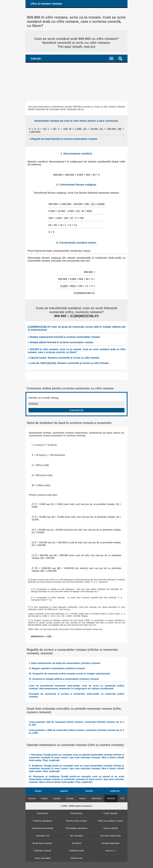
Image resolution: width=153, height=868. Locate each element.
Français (70, 798)
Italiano (83, 798)
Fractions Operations (43, 821)
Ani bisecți (77, 843)
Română (111, 798)
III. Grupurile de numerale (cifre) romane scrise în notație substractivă (69, 674)
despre (38, 791)
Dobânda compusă (42, 851)
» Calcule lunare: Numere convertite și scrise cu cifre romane (64, 358)
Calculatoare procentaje (43, 828)
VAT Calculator (77, 836)
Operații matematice (110, 843)
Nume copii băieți (43, 858)
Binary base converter (43, 843)
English (44, 798)
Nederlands (97, 798)
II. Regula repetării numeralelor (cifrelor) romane (57, 668)
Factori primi (42, 813)
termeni (89, 791)
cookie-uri (115, 791)
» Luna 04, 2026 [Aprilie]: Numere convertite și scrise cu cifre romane (68, 363)
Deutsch (32, 798)
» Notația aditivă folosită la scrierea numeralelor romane (60, 342)
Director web (76, 858)
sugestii (64, 791)
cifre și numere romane (46, 4)
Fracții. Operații (110, 813)
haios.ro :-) (110, 851)
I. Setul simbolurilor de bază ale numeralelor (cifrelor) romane (65, 663)
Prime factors (76, 813)
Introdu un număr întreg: (44, 398)
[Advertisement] (76, 82)
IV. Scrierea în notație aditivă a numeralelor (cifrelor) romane (64, 679)
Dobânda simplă (76, 851)
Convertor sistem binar (110, 836)
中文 (122, 798)
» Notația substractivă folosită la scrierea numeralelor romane (64, 337)
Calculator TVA (42, 836)
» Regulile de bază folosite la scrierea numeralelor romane (63, 139)
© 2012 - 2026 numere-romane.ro (76, 806)
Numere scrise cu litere (76, 821)
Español (57, 798)
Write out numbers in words (110, 821)
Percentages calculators (77, 828)
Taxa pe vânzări (111, 828)
